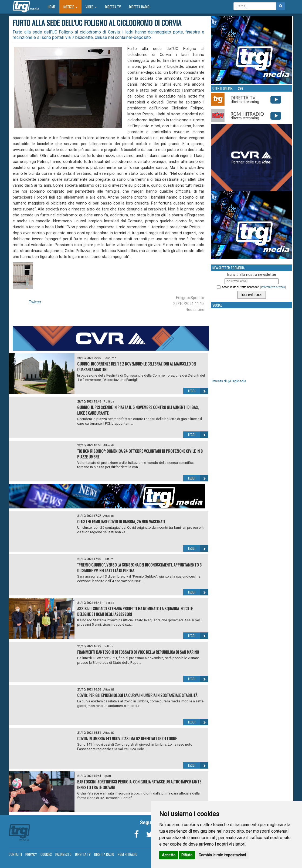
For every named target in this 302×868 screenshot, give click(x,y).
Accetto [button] (169, 855)
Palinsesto (63, 854)
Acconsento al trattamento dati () (254, 287)
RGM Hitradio (128, 854)
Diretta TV (113, 7)
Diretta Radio (139, 7)
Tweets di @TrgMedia (229, 381)
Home (54, 7)
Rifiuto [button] (187, 855)
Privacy (31, 854)
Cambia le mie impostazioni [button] (222, 855)
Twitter (35, 302)
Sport (107, 776)
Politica (109, 402)
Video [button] (91, 7)
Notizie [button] (70, 7)
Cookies (46, 854)
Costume (110, 358)
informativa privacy (273, 287)
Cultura (108, 559)
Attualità (109, 445)
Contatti (15, 854)
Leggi (198, 391)
